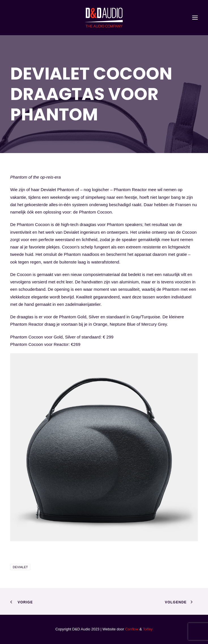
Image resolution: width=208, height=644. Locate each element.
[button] (195, 18)
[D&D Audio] (104, 18)
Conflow (132, 629)
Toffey (148, 629)
